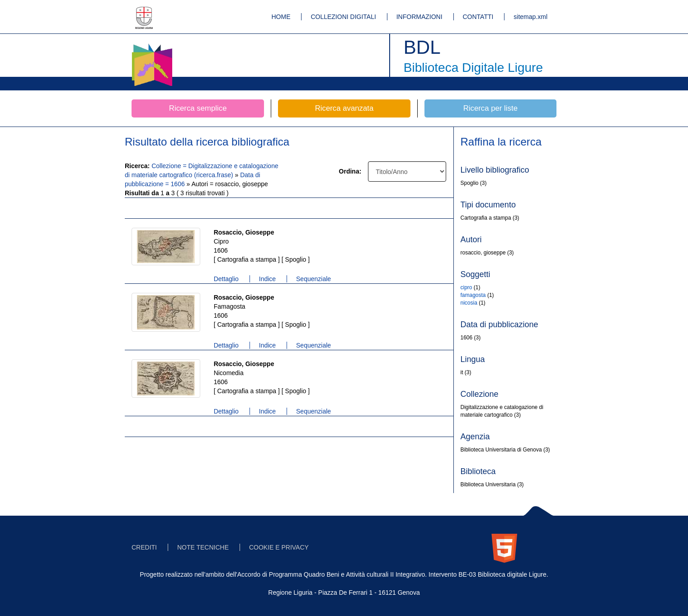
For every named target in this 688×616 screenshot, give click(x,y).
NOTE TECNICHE (203, 547)
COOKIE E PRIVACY (279, 547)
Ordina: (350, 171)
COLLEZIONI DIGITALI (343, 17)
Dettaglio (226, 279)
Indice (267, 279)
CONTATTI (478, 17)
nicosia (469, 303)
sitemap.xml (530, 17)
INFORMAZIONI (419, 17)
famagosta (473, 295)
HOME (281, 17)
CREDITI (144, 547)
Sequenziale (313, 279)
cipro (467, 287)
